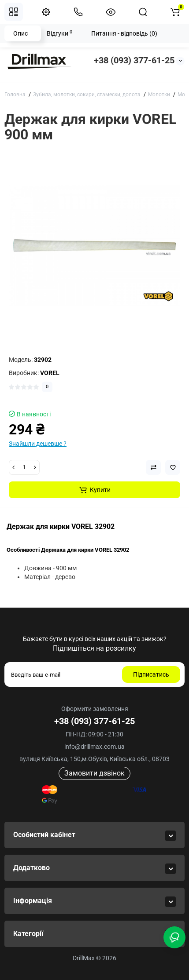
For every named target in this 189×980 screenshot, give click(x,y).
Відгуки (59, 33)
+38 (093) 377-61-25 (134, 60)
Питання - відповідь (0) (124, 33)
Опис (20, 33)
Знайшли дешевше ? (38, 444)
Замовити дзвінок (94, 773)
